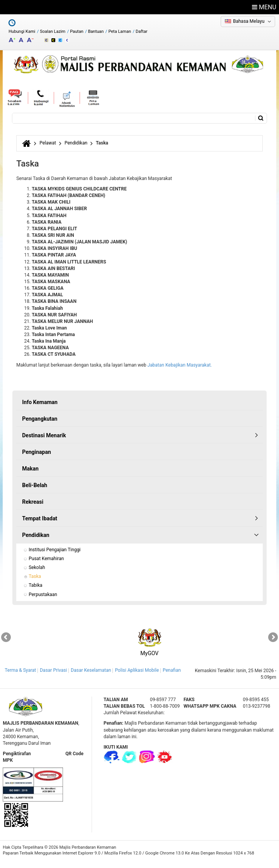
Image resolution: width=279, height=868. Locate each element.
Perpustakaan (43, 595)
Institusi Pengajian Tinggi (54, 550)
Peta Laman (120, 31)
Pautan (77, 31)
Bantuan (96, 31)
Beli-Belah (35, 485)
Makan (30, 469)
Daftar (141, 31)
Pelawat (48, 143)
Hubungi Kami (22, 31)
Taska (35, 576)
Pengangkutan (40, 419)
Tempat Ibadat (40, 518)
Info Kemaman (40, 402)
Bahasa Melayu (249, 21)
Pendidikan (76, 143)
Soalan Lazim (53, 31)
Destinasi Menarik (44, 435)
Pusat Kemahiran (46, 559)
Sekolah (37, 567)
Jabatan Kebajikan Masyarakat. (179, 365)
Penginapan (37, 452)
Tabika (35, 585)
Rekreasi (33, 502)
